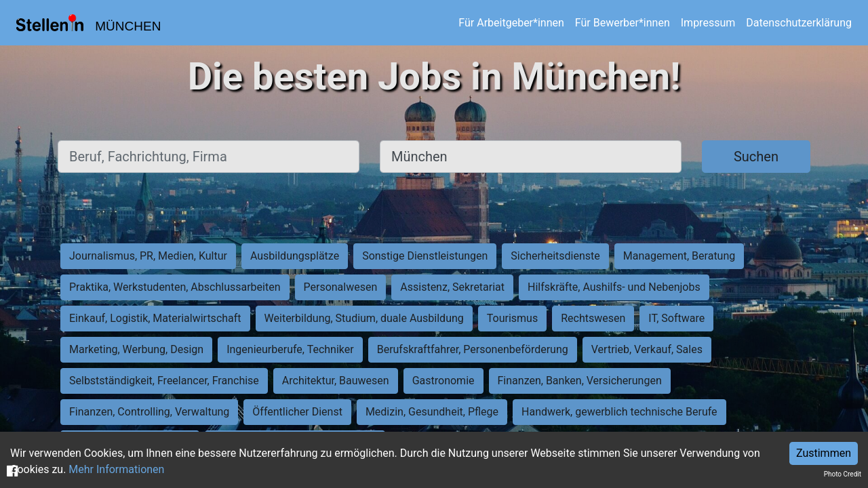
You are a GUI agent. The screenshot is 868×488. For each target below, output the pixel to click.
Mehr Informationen (116, 469)
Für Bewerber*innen (623, 23)
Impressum (708, 23)
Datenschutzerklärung (799, 23)
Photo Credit (843, 474)
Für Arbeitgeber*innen (511, 23)
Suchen (756, 157)
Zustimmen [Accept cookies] (824, 453)
